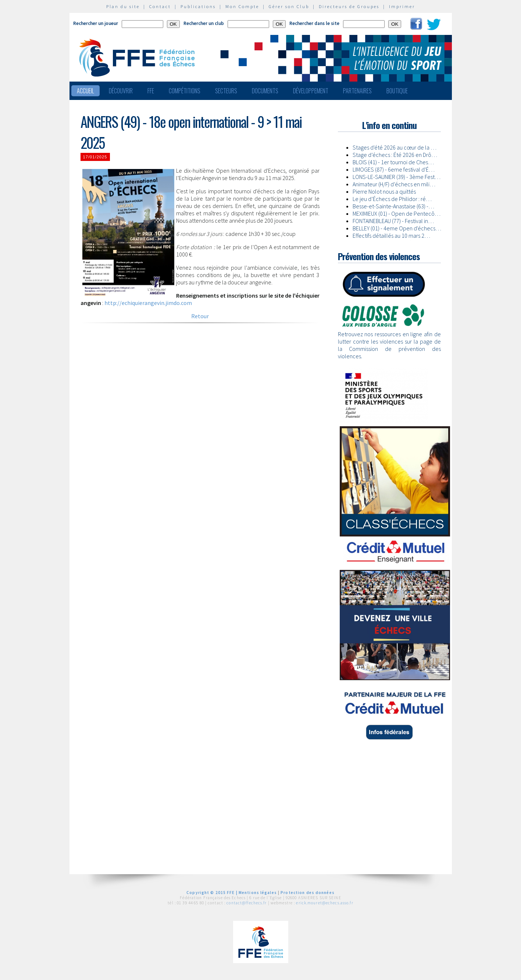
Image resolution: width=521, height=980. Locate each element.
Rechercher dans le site (314, 23)
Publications (198, 6)
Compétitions (185, 91)
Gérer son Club (289, 6)
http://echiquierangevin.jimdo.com (148, 303)
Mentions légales (258, 893)
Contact (160, 6)
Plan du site (123, 6)
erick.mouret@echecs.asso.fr (324, 903)
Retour (200, 316)
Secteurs (226, 91)
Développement (311, 91)
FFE (151, 91)
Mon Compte (242, 6)
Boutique (397, 91)
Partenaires (357, 91)
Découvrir (121, 91)
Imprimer (402, 6)
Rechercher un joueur (96, 23)
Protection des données (308, 893)
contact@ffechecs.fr (247, 903)
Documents (265, 91)
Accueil (85, 91)
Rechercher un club (204, 23)
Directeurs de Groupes (349, 6)
